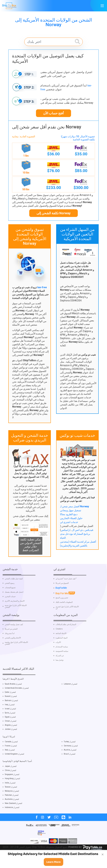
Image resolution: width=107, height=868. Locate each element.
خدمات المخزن (10, 610)
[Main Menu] (102, 6)
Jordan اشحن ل (11, 742)
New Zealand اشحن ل (13, 816)
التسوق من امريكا (62, 596)
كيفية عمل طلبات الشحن (14, 592)
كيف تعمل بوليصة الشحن (14, 638)
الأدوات (58, 655)
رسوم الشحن (10, 596)
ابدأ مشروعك (10, 646)
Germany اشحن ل (71, 759)
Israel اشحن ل (10, 722)
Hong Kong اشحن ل (12, 792)
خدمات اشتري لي (69, 522)
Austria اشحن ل (70, 763)
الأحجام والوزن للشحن (13, 651)
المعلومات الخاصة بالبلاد (64, 615)
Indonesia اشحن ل (12, 821)
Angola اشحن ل (11, 738)
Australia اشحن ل (12, 812)
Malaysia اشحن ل (12, 804)
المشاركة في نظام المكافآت (66, 638)
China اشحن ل (10, 783)
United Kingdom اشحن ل (14, 767)
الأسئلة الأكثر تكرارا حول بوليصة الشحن (16, 656)
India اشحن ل (10, 796)
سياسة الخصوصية (62, 664)
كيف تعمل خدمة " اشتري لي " (66, 592)
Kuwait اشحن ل (11, 709)
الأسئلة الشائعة (61, 646)
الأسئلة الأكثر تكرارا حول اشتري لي (67, 621)
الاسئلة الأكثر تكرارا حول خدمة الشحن (16, 620)
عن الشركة (60, 669)
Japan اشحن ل (11, 779)
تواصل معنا (60, 673)
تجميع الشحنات (10, 601)
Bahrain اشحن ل (11, 713)
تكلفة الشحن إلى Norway (53, 213)
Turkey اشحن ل (70, 755)
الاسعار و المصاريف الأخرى (15, 614)
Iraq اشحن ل (10, 718)
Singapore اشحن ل (12, 788)
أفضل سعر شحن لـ (74, 506)
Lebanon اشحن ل (71, 697)
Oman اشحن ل (11, 734)
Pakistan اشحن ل (12, 808)
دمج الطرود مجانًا (69, 514)
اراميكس (66, 530)
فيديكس (89, 530)
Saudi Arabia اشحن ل (13, 697)
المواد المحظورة (62, 651)
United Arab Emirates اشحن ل (17, 701)
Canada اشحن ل (11, 755)
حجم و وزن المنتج (62, 611)
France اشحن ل (11, 759)
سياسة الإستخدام (62, 660)
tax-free (42, 287)
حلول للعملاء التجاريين (71, 518)
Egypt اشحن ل (10, 730)
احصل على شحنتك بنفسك (14, 605)
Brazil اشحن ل (70, 767)
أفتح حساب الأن (53, 113)
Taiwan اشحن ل (11, 800)
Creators (59, 642)
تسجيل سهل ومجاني (71, 510)
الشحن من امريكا (11, 642)
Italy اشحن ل (10, 763)
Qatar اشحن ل (10, 705)
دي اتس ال (77, 530)
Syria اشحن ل (10, 726)
